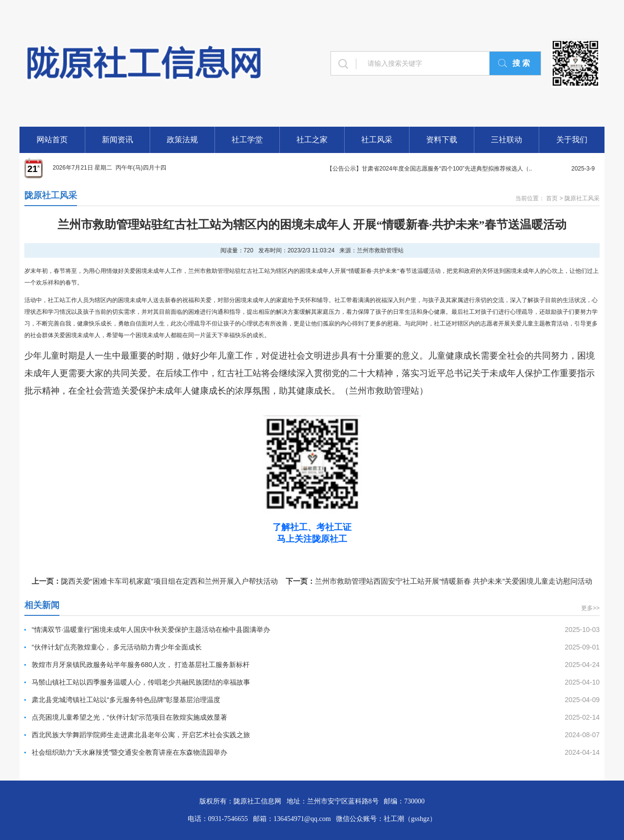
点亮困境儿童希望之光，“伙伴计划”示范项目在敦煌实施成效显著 (129, 717)
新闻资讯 (117, 140)
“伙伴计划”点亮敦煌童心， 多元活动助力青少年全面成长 (117, 647)
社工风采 (377, 140)
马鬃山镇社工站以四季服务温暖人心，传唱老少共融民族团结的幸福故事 (141, 682)
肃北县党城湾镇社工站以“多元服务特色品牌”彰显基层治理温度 (126, 700)
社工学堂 (247, 140)
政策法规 (182, 140)
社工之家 (312, 140)
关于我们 (572, 140)
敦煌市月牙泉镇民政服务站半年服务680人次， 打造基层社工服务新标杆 (141, 665)
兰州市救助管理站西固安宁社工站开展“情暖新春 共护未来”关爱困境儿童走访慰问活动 (454, 581)
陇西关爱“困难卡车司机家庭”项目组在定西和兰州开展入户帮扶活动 (169, 581)
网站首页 (52, 140)
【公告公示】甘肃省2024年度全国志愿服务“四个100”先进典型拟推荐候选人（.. (429, 169)
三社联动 (507, 140)
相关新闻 (42, 605)
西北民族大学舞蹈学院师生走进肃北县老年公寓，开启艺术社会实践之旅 (141, 735)
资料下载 (442, 140)
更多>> (590, 608)
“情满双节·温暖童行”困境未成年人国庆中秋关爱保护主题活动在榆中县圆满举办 (151, 630)
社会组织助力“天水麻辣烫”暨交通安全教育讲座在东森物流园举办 (129, 752)
